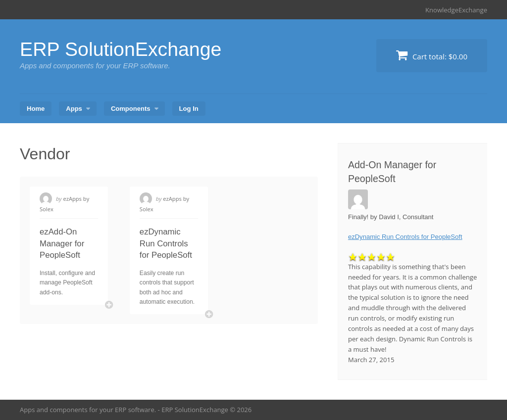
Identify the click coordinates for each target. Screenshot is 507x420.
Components (131, 109)
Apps (74, 109)
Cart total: (432, 55)
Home (36, 109)
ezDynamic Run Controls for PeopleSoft (166, 243)
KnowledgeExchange (456, 10)
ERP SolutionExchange (123, 49)
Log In (189, 109)
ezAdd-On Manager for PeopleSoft (62, 243)
